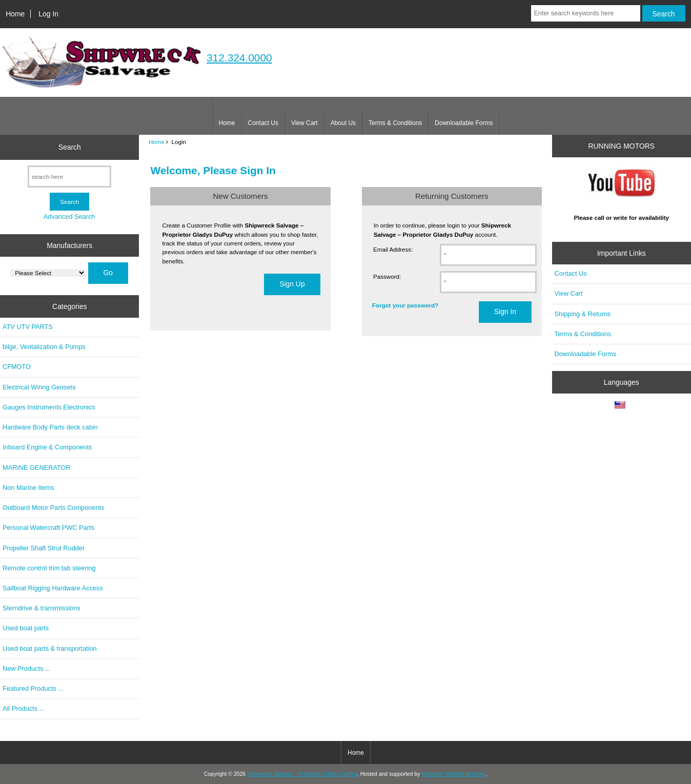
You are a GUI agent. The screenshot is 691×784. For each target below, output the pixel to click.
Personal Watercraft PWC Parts (48, 528)
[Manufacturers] (48, 273)
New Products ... (27, 668)
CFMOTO (17, 367)
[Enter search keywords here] (585, 13)
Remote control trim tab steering (49, 568)
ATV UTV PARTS (28, 327)
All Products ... (24, 708)
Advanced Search (69, 216)
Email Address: (393, 249)
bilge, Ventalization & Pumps (44, 347)
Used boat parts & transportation (50, 648)
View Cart (304, 123)
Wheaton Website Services (453, 774)
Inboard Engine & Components (47, 447)
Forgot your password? (405, 305)
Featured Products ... (33, 688)
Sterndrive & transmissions (42, 608)
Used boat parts (26, 628)
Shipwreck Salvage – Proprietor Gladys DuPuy (302, 774)
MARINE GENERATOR (37, 468)
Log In (48, 14)
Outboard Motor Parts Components (53, 508)
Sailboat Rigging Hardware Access (53, 588)
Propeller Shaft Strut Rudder (44, 548)
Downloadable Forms (464, 123)
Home (15, 14)
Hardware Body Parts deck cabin (50, 427)
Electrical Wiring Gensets (39, 387)
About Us (343, 123)
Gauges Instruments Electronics (49, 407)
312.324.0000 (239, 58)
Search (70, 147)
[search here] (69, 177)
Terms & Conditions (395, 123)
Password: (387, 276)
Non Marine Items (28, 488)
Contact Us (263, 123)
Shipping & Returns (583, 314)
